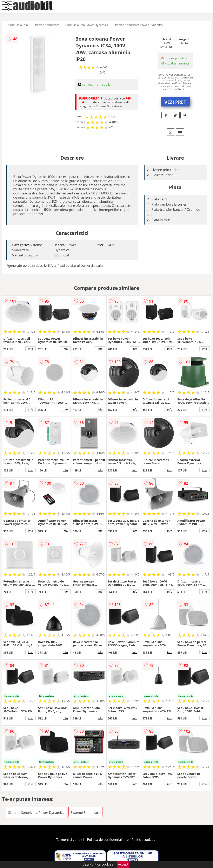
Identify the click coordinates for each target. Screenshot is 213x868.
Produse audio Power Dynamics (86, 25)
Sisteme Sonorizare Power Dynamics (138, 25)
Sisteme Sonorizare (46, 25)
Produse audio (18, 25)
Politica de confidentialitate (108, 840)
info (31, 349)
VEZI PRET (175, 102)
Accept (123, 864)
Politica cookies (143, 840)
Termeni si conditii (70, 840)
